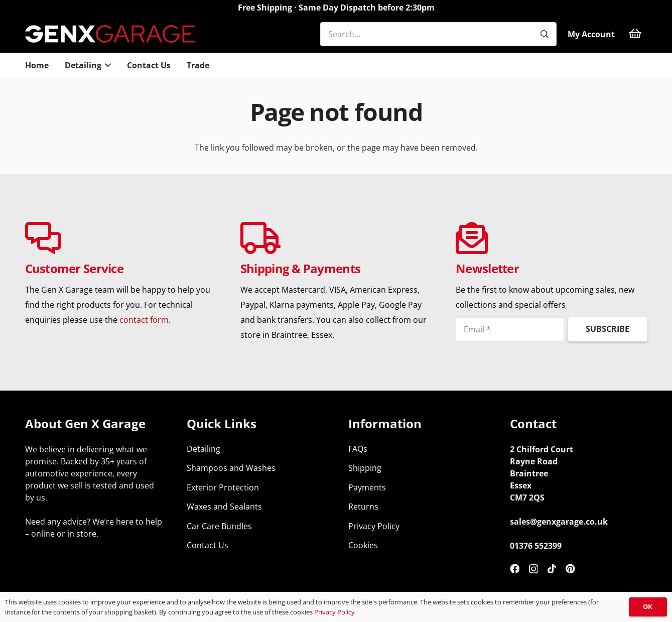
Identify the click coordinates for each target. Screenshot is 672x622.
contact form (144, 320)
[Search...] (438, 34)
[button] (106, 65)
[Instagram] (533, 569)
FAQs (358, 449)
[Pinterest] (570, 569)
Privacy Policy (374, 526)
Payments (367, 487)
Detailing (204, 449)
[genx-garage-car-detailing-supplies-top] (110, 34)
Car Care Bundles (219, 526)
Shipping (365, 468)
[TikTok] (552, 569)
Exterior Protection (223, 487)
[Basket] (635, 34)
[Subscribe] (608, 329)
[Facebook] (515, 569)
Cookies (363, 545)
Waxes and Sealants (224, 507)
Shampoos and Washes (231, 468)
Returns (363, 507)
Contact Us (208, 545)
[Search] (545, 34)
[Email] (510, 329)
